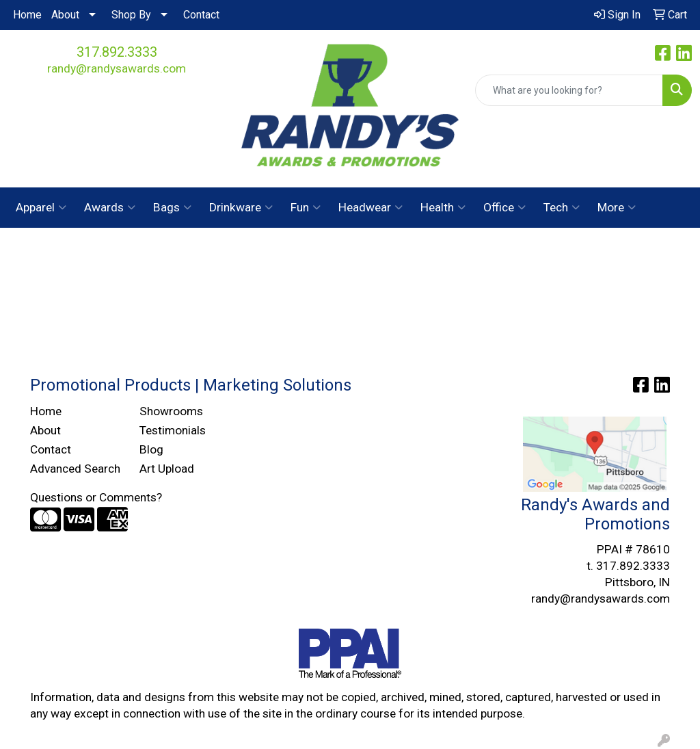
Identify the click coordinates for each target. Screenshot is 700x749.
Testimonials (173, 430)
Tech (562, 207)
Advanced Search (75, 469)
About (65, 15)
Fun (306, 207)
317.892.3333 (117, 52)
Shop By (131, 15)
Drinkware (241, 207)
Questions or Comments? (96, 497)
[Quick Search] (569, 90)
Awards (110, 207)
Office (504, 207)
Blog (151, 449)
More (617, 207)
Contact (201, 15)
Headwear (371, 207)
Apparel (41, 207)
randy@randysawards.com (117, 68)
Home (27, 15)
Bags (172, 207)
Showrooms (171, 411)
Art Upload (167, 469)
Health (443, 207)
